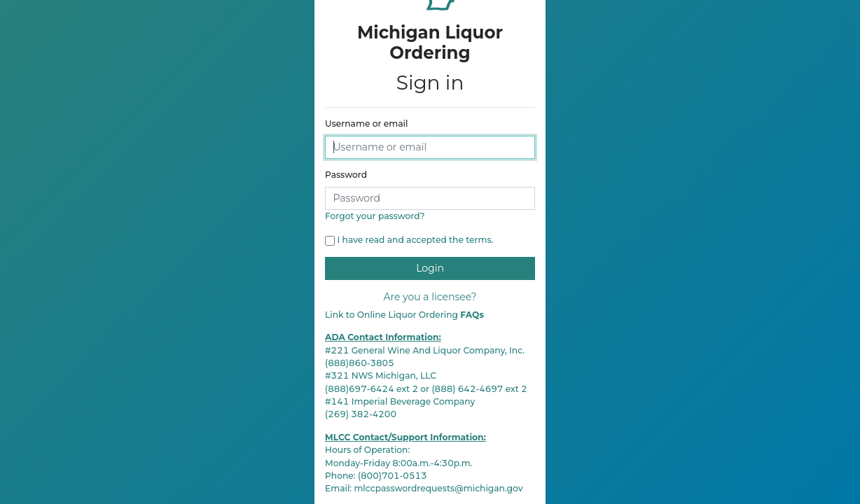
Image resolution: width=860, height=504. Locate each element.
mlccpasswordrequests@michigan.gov (438, 488)
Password (346, 175)
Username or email (366, 124)
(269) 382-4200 (361, 414)
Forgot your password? (375, 216)
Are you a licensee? (430, 297)
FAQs (472, 315)
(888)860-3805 (360, 363)
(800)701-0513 (393, 476)
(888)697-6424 (360, 389)
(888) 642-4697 (467, 389)
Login (430, 268)
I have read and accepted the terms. (416, 240)
